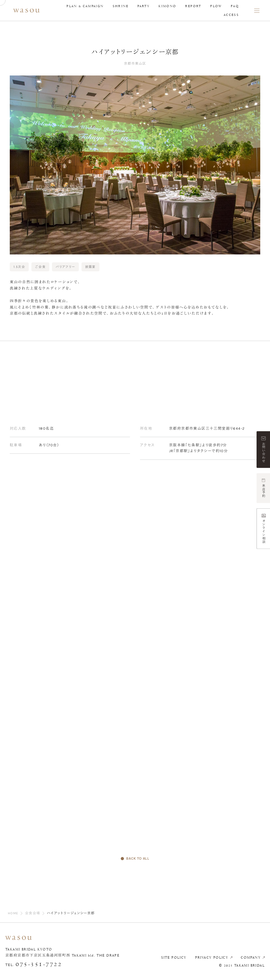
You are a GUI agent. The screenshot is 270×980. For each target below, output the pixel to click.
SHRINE (121, 6)
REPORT (193, 6)
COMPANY (251, 958)
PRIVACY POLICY (212, 958)
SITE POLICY (174, 958)
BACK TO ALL (138, 858)
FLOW (216, 6)
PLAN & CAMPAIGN (85, 6)
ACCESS (231, 15)
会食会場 (33, 913)
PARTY (144, 6)
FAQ (235, 6)
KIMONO (167, 6)
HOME (13, 913)
